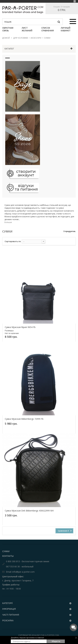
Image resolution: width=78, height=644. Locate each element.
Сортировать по (13, 241)
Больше (8, 222)
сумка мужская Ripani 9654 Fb (20, 327)
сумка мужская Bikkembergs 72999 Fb (24, 419)
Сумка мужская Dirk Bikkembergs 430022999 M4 (29, 511)
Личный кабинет (66, 29)
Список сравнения (48, 29)
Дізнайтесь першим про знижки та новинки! (27, 638)
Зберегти (56, 641)
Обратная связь (8, 29)
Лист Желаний (27, 29)
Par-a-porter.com (50, 635)
